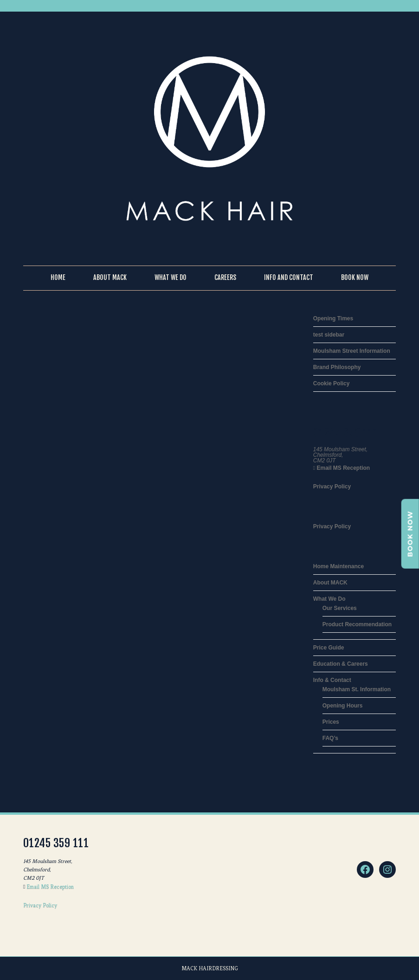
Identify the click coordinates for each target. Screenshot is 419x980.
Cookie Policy (332, 383)
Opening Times (333, 318)
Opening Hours (343, 706)
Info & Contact (332, 680)
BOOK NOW (410, 534)
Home (58, 277)
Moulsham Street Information (352, 351)
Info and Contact (289, 277)
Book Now (355, 277)
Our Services (340, 608)
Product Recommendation (357, 624)
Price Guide (329, 648)
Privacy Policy (332, 487)
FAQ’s (330, 738)
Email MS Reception (342, 468)
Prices (331, 722)
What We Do (171, 277)
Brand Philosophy (337, 367)
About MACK (330, 583)
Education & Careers (341, 664)
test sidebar (329, 335)
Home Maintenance (338, 566)
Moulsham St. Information (357, 689)
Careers (225, 277)
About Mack (110, 277)
